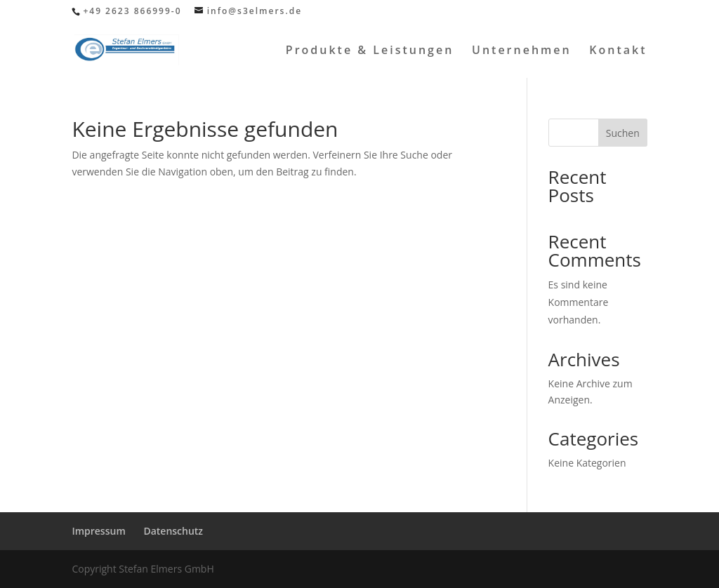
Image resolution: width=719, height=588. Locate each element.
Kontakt (618, 51)
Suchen (623, 133)
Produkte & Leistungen (370, 51)
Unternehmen (522, 51)
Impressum (98, 531)
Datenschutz (173, 531)
